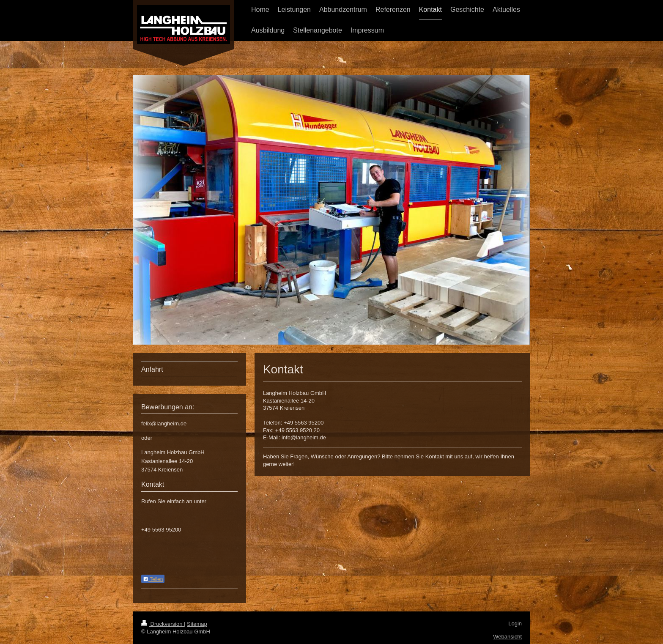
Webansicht (507, 637)
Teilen (153, 579)
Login (515, 623)
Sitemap (197, 624)
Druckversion (163, 624)
